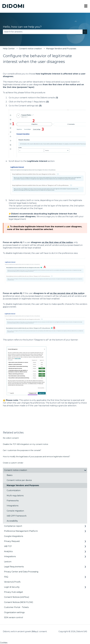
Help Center (9, 49)
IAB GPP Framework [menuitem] (17, 516)
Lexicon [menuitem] (8, 562)
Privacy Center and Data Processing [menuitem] (21, 572)
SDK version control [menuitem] (14, 617)
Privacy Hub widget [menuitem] (14, 592)
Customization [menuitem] (14, 490)
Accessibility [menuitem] (12, 521)
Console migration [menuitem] (15, 511)
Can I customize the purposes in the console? (22, 450)
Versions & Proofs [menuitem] (12, 582)
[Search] (85, 32)
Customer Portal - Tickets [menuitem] (16, 607)
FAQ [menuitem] (6, 577)
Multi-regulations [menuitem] (15, 496)
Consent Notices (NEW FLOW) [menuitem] (19, 602)
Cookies (4, 643)
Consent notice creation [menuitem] (16, 470)
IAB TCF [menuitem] (8, 546)
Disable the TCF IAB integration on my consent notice (26, 444)
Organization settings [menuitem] (14, 612)
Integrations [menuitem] (13, 506)
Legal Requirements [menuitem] (14, 567)
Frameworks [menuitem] (13, 501)
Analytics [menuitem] (8, 551)
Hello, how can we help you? (22, 27)
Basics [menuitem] (10, 475)
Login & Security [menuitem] (12, 587)
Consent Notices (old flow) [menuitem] (17, 597)
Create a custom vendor (13, 463)
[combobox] (43, 32)
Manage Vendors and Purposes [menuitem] (23, 485)
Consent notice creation (30, 49)
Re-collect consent (11, 438)
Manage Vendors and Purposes (61, 49)
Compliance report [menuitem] (13, 526)
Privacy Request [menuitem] (12, 541)
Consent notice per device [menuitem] (19, 480)
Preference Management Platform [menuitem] (21, 531)
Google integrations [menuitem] (14, 536)
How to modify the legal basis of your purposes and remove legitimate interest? (36, 457)
